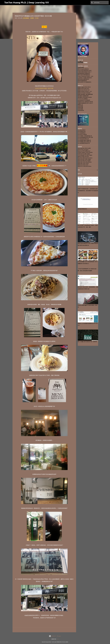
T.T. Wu (37, 18)
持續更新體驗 (81, 68)
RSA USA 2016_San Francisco (85, 158)
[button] (16, 22)
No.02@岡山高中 (82, 132)
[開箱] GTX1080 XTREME (84, 93)
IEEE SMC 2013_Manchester (85, 162)
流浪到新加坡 (81, 110)
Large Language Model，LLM (85, 76)
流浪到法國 (80, 107)
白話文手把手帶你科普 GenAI (85, 70)
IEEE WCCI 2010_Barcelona (85, 166)
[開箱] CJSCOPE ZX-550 (84, 90)
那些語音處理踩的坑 (82, 81)
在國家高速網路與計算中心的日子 (85, 103)
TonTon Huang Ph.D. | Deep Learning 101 (27, 2)
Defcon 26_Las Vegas (83, 150)
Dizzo (58, 639)
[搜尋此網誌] (101, 3)
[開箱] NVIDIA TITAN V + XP (85, 91)
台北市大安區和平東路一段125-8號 (44, 88)
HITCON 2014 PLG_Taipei (84, 161)
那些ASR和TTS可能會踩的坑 (85, 82)
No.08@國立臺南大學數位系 (84, 140)
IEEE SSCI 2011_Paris (83, 165)
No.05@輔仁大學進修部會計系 (85, 136)
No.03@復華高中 (82, 133)
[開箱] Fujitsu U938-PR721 (84, 87)
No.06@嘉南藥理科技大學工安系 (85, 137)
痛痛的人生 (80, 105)
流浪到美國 (80, 109)
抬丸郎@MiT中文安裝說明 (84, 100)
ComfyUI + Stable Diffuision (85, 78)
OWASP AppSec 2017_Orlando (85, 152)
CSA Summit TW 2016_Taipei (85, 155)
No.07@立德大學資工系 (83, 139)
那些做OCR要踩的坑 (82, 209)
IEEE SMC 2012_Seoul (83, 163)
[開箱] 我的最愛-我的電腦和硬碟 (85, 94)
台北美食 (32, 18)
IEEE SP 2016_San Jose (83, 157)
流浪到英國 (80, 106)
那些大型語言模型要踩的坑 (84, 75)
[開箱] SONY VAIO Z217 (83, 89)
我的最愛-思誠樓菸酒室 (83, 96)
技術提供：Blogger (55, 636)
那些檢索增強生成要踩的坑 (84, 73)
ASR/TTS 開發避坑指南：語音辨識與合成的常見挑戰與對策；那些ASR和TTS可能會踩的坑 (88, 191)
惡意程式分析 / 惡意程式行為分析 (85, 102)
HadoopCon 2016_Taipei (84, 154)
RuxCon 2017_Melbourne (84, 151)
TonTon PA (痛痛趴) (83, 99)
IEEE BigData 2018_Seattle (84, 148)
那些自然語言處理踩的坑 (83, 79)
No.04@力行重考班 (82, 134)
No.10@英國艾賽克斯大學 (84, 143)
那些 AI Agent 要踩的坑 (83, 69)
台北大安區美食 (26, 18)
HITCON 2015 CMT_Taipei (84, 159)
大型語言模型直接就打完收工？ (85, 72)
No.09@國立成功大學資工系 (84, 142)
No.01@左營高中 (82, 130)
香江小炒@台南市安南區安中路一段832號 (87, 342)
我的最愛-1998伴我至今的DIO (85, 97)
